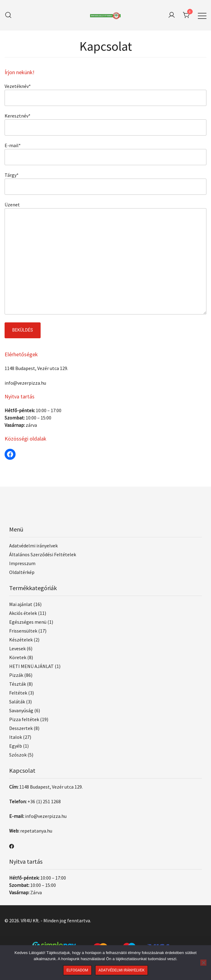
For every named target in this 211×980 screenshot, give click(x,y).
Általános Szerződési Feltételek (43, 554)
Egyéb (16, 746)
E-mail (13, 145)
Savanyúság (21, 710)
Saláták (17, 702)
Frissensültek (23, 631)
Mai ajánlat (21, 604)
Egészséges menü (28, 622)
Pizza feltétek (24, 719)
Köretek (18, 657)
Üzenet (12, 205)
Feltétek (18, 693)
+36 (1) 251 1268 (44, 801)
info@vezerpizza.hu (25, 383)
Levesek (17, 648)
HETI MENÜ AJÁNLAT (31, 666)
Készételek (21, 640)
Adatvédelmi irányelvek (33, 546)
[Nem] (203, 963)
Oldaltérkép (22, 572)
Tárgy (12, 175)
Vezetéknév (18, 86)
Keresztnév (18, 116)
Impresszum (22, 563)
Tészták (18, 684)
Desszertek (21, 728)
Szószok (18, 755)
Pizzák (16, 675)
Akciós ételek (23, 613)
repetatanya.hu (36, 831)
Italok (16, 737)
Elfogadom (77, 970)
